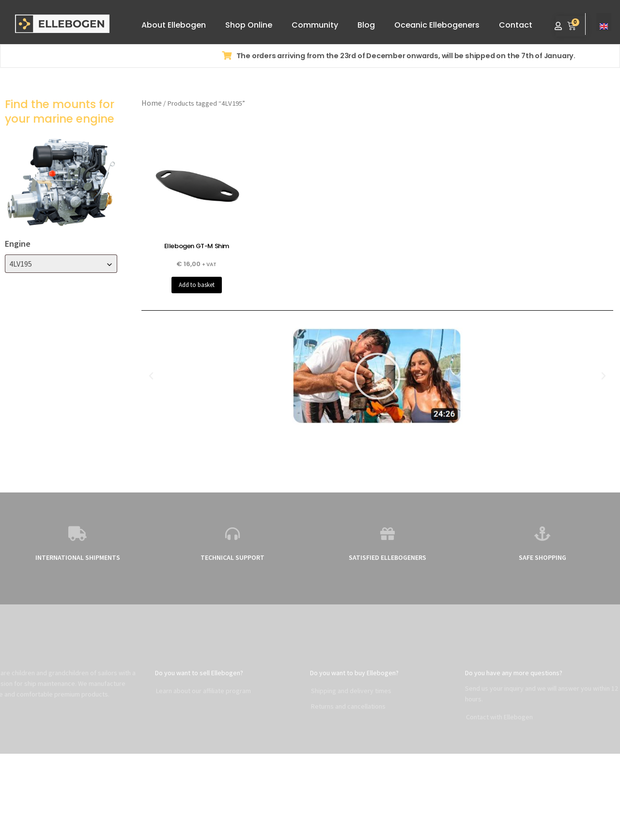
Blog (366, 25)
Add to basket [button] (197, 285)
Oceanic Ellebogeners (437, 25)
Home (152, 103)
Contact (516, 25)
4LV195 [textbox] (21, 264)
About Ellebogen (174, 25)
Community (315, 25)
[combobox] (61, 264)
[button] (151, 376)
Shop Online (249, 25)
